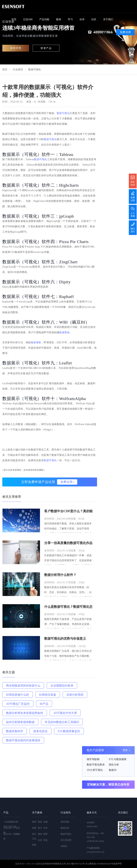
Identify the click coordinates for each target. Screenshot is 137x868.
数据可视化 (35, 70)
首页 (14, 19)
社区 (94, 19)
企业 (40, 840)
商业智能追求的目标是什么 (23, 686)
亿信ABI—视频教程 (12, 836)
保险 (34, 828)
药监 (45, 840)
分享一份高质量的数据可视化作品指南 (68, 543)
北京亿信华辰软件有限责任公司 (51, 864)
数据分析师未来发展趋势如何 (25, 713)
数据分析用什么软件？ (60, 575)
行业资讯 (18, 70)
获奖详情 (16, 48)
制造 (34, 845)
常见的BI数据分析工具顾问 (62, 722)
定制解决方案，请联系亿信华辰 (108, 785)
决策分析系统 (75, 695)
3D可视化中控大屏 (65, 713)
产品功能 (44, 19)
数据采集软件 (15, 731)
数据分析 (65, 828)
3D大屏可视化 (95, 770)
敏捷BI (113, 770)
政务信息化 (40, 731)
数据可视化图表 (96, 765)
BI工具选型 (66, 840)
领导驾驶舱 (93, 759)
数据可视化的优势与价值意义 (65, 639)
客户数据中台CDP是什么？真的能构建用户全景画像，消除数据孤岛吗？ (68, 512)
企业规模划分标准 (62, 686)
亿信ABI (28, 19)
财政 (40, 822)
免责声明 (117, 864)
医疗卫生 (34, 836)
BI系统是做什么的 (17, 695)
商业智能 (65, 822)
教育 (45, 834)
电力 (40, 828)
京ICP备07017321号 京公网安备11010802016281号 (90, 864)
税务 (34, 822)
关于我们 (108, 19)
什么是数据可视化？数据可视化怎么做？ (68, 607)
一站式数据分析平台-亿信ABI (11, 824)
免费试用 (125, 32)
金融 (45, 822)
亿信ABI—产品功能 (12, 830)
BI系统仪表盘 (48, 695)
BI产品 (44, 704)
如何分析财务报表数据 (20, 722)
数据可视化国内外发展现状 (23, 740)
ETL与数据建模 (118, 759)
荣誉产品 (46, 48)
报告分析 (114, 765)
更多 (125, 750)
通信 (40, 834)
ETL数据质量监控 (69, 731)
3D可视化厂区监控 (18, 704)
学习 (70, 19)
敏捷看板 (64, 332)
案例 (59, 19)
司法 (45, 828)
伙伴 (82, 19)
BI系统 (64, 846)
